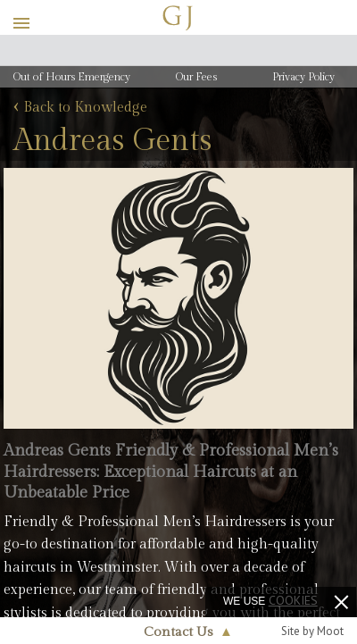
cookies (293, 600)
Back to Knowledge (80, 108)
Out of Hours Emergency (72, 77)
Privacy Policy (303, 77)
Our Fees (196, 77)
